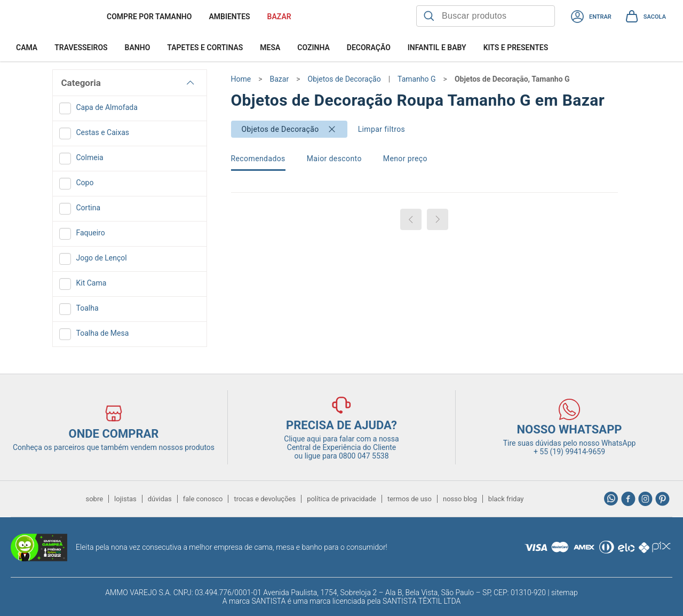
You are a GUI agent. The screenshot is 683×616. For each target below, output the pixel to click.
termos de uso (410, 499)
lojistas (125, 499)
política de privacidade (341, 499)
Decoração (369, 48)
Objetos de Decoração (280, 129)
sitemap (565, 593)
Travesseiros (81, 48)
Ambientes (229, 17)
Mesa (270, 48)
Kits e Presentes (516, 48)
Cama (27, 48)
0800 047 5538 (364, 456)
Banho (138, 48)
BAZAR (279, 17)
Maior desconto (334, 159)
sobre (94, 499)
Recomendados (258, 159)
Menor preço (405, 159)
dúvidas (160, 499)
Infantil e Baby (437, 48)
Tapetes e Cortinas (205, 48)
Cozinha (313, 48)
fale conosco (203, 499)
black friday (506, 499)
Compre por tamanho (149, 17)
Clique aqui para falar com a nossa (341, 443)
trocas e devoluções (265, 499)
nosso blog (460, 499)
